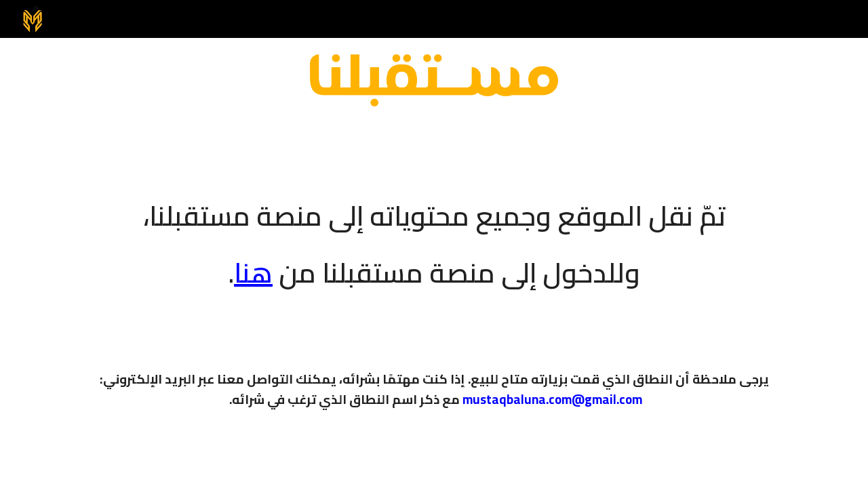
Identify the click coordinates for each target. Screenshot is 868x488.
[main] (434, 235)
